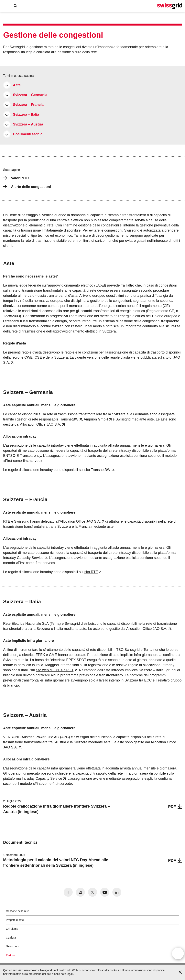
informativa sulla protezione (25, 974)
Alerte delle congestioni (27, 187)
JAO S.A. (54, 424)
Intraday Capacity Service (23, 558)
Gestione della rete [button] (17, 911)
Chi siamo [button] (12, 929)
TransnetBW (69, 419)
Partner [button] (10, 955)
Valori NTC (16, 178)
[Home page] (170, 6)
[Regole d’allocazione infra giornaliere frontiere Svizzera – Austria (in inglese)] (92, 807)
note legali (67, 974)
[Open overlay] (178, 955)
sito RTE (91, 572)
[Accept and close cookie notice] (180, 972)
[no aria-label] (68, 892)
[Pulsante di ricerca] (16, 6)
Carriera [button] (11, 938)
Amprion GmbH (96, 419)
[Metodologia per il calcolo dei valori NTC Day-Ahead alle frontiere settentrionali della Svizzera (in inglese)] (92, 860)
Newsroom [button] (12, 946)
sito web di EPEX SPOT (55, 670)
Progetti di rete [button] (15, 920)
